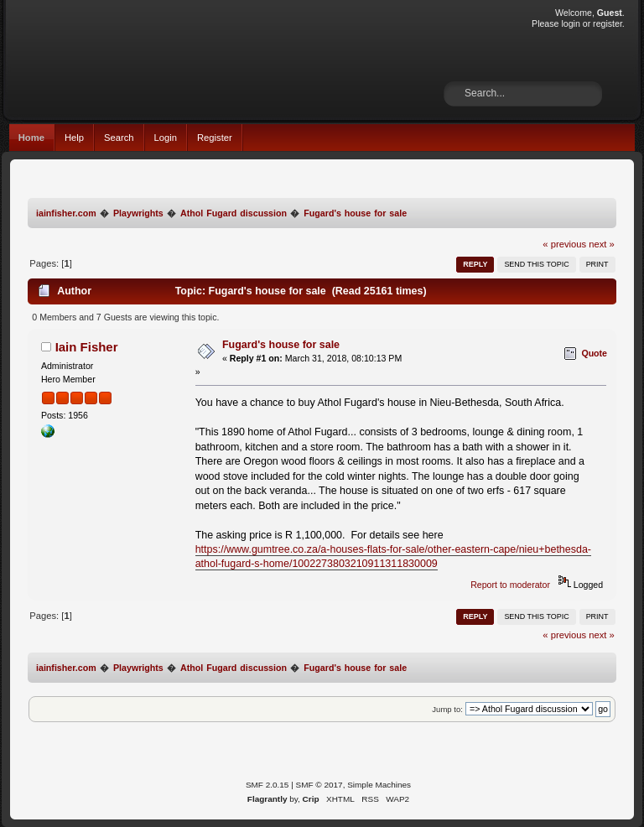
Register (215, 138)
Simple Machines (379, 785)
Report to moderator (510, 585)
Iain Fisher (87, 347)
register (608, 23)
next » (602, 244)
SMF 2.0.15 (267, 785)
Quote (594, 353)
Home (31, 138)
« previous (564, 244)
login (570, 23)
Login (166, 138)
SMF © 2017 (319, 785)
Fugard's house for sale (281, 345)
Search (119, 138)
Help (74, 138)
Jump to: (447, 709)
